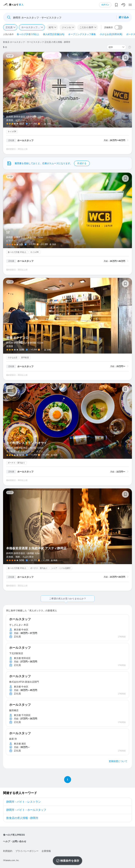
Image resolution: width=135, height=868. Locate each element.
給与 (51, 27)
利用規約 (8, 851)
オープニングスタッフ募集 (82, 34)
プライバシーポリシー (27, 851)
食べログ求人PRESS (14, 835)
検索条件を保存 (70, 861)
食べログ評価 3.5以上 (28, 34)
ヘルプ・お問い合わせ (15, 841)
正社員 (9, 27)
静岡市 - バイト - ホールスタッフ (26, 810)
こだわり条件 (86, 27)
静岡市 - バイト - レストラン (24, 802)
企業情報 (46, 851)
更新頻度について (118, 761)
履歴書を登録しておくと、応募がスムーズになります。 (52, 163)
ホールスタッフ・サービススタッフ (33, 27)
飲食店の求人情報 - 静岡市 (22, 818)
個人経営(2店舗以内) (54, 34)
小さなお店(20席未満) (111, 34)
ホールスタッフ (25, 140)
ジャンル (66, 27)
